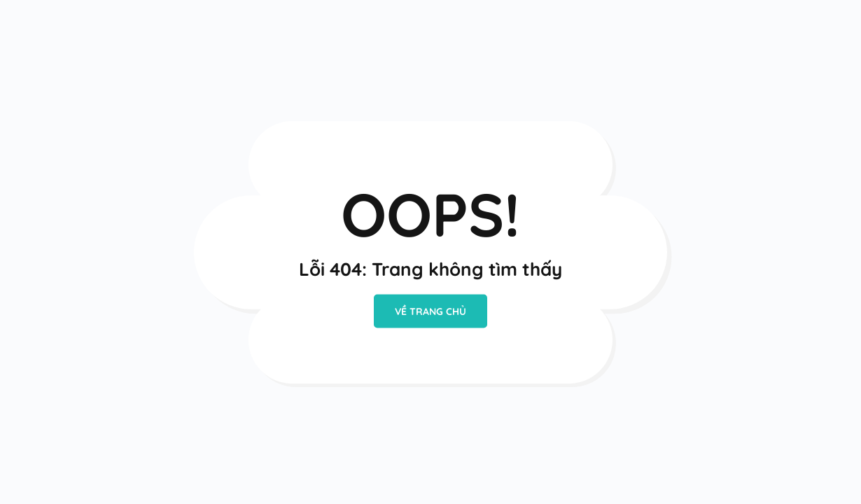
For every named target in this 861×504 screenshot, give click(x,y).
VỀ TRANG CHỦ (430, 311)
